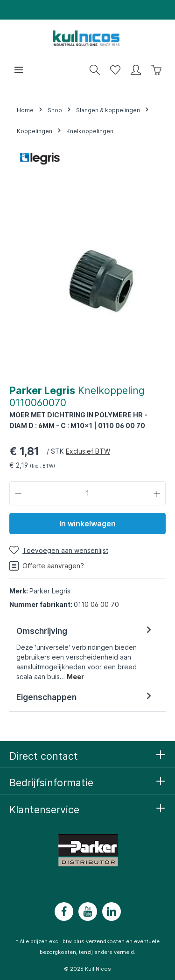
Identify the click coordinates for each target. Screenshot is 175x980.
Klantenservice (44, 810)
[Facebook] (64, 912)
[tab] (85, 653)
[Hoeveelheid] (88, 493)
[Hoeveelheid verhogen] (157, 493)
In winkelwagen (87, 524)
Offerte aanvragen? (47, 566)
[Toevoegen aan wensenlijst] (59, 550)
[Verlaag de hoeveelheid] (18, 493)
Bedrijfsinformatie (51, 783)
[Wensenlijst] (115, 70)
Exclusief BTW (88, 451)
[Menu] (19, 70)
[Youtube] (88, 912)
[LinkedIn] (112, 912)
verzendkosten (105, 941)
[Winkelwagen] (156, 70)
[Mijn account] (136, 70)
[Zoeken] (95, 70)
